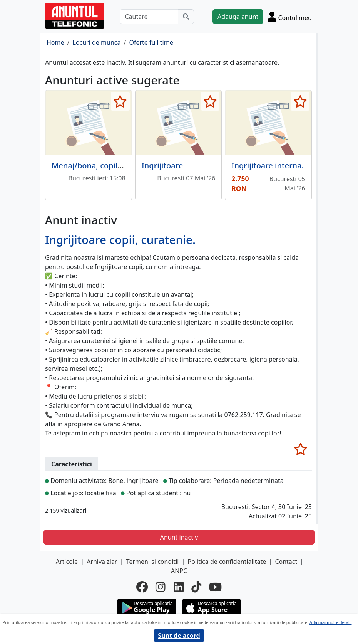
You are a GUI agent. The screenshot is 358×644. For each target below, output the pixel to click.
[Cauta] (186, 17)
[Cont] (290, 16)
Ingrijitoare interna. (268, 166)
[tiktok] (196, 587)
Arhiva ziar (102, 562)
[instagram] (161, 587)
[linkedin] (179, 587)
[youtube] (215, 587)
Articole (67, 562)
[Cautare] (149, 17)
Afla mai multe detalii (330, 622)
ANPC (179, 571)
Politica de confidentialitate (227, 562)
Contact (286, 562)
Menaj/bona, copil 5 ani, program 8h (118, 166)
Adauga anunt (238, 17)
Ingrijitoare (162, 166)
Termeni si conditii (153, 562)
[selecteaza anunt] (120, 101)
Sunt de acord (179, 636)
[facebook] (142, 587)
